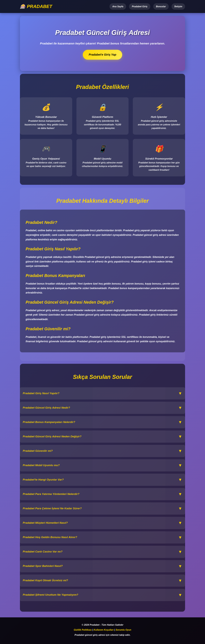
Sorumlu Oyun (123, 630)
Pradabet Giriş (140, 6)
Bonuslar (161, 6)
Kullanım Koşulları (104, 630)
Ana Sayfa (118, 6)
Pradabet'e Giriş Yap (103, 55)
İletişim (178, 6)
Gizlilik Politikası (83, 630)
